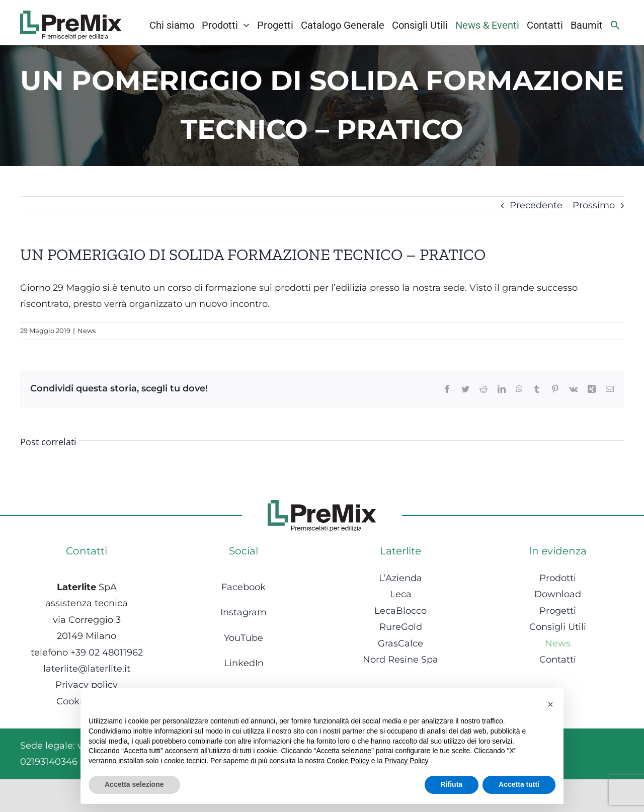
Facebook (244, 587)
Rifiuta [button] (452, 784)
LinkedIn (244, 663)
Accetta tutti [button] (519, 784)
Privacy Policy (406, 761)
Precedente (536, 205)
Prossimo (594, 205)
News (87, 331)
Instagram (244, 612)
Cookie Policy (348, 761)
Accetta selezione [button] (134, 784)
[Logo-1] (71, 15)
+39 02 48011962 (107, 653)
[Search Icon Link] (615, 25)
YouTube (244, 638)
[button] (550, 704)
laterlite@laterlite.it (87, 669)
